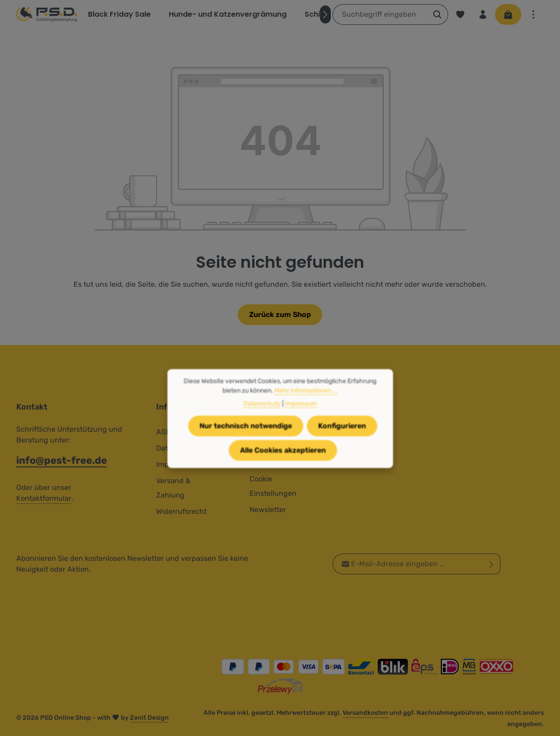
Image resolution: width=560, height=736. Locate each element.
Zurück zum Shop (280, 314)
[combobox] (380, 14)
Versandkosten (365, 713)
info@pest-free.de (62, 460)
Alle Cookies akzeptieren (283, 464)
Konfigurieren (342, 440)
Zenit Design (149, 718)
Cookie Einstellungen (273, 486)
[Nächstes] (325, 14)
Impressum (301, 418)
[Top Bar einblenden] (533, 14)
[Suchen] (437, 14)
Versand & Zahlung (173, 488)
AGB (164, 432)
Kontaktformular (44, 498)
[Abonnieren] (492, 564)
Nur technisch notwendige (246, 440)
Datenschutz (262, 418)
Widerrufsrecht (181, 511)
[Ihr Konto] (483, 14)
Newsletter (268, 510)
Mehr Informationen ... (306, 405)
